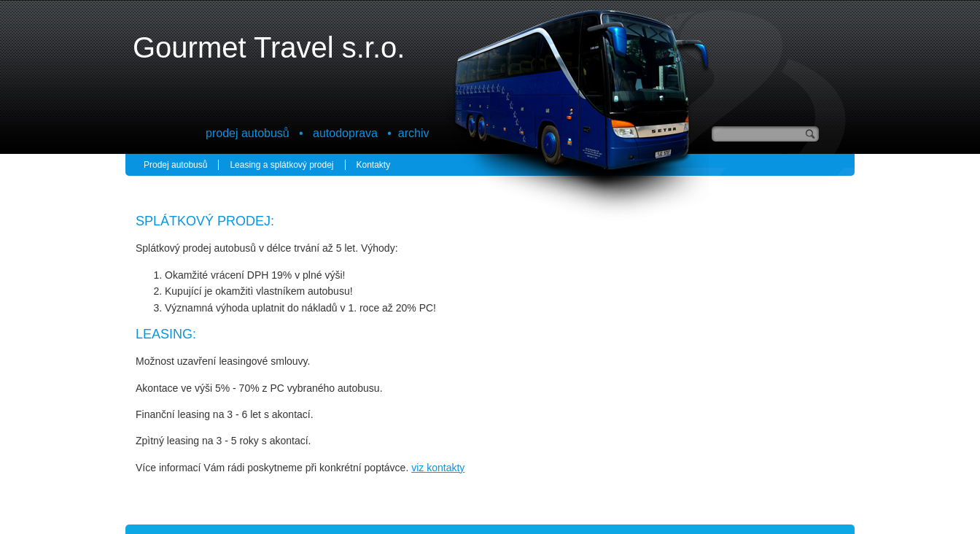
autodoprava (345, 133)
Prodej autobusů (175, 165)
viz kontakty (438, 468)
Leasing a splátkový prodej (281, 165)
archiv (414, 133)
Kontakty (374, 165)
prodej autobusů (248, 133)
